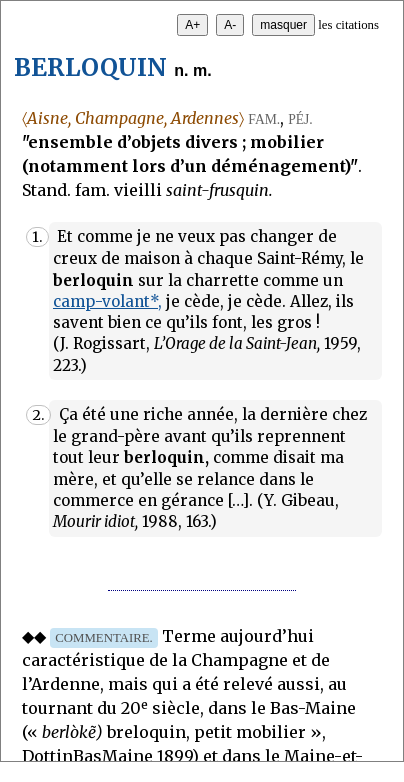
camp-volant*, (107, 301)
